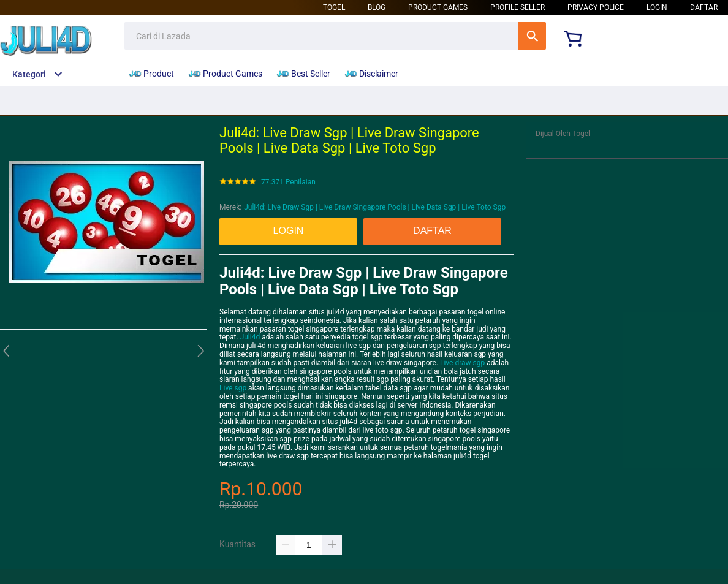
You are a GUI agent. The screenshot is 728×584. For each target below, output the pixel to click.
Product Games (438, 7)
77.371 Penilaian (288, 182)
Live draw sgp (462, 363)
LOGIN (657, 7)
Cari (532, 36)
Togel (334, 7)
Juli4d (250, 337)
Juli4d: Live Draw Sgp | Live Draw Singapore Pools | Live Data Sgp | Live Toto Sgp (375, 207)
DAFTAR (704, 7)
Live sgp (233, 388)
